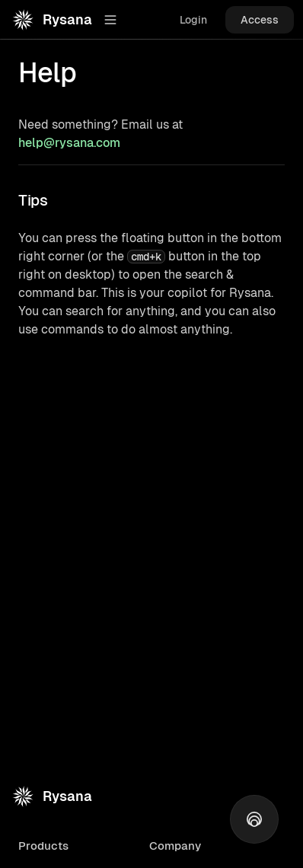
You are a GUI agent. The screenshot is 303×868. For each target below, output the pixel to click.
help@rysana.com (69, 143)
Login (193, 20)
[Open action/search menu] (254, 819)
